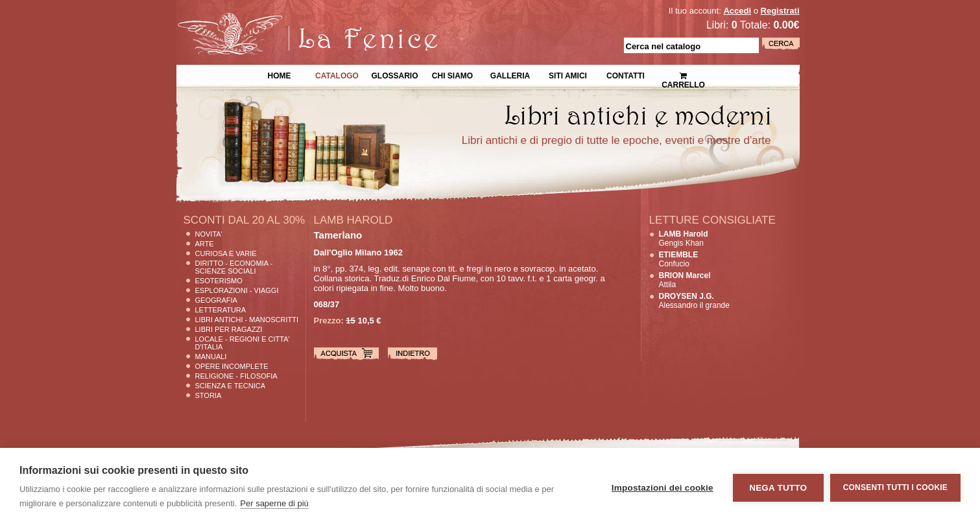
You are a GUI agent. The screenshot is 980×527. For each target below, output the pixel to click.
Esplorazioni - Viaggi (237, 290)
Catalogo (337, 75)
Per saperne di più (274, 503)
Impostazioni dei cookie (663, 488)
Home (280, 75)
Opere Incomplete (232, 366)
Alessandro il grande (694, 301)
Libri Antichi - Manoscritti (247, 320)
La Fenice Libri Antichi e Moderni (289, 19)
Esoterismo (219, 281)
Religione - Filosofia (236, 376)
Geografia (216, 300)
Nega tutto (778, 488)
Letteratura (221, 310)
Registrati (780, 11)
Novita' (209, 234)
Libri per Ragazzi (229, 329)
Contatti (626, 75)
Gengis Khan (684, 239)
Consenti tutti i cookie (895, 487)
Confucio (679, 259)
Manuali (211, 357)
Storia (209, 395)
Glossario (394, 75)
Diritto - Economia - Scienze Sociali (234, 267)
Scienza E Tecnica (231, 386)
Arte (205, 244)
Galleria (510, 75)
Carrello (683, 75)
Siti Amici (568, 75)
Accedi (737, 11)
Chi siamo (452, 75)
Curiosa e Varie (226, 253)
